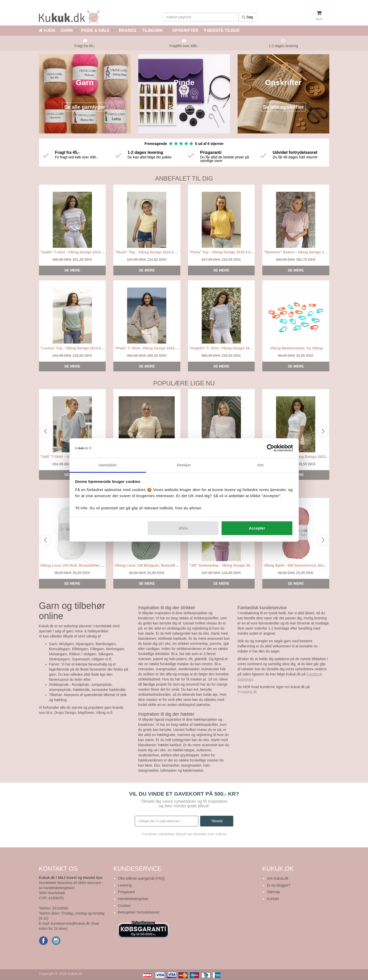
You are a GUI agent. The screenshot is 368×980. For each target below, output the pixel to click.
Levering (125, 885)
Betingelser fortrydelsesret (139, 912)
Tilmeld (217, 821)
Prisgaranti (126, 892)
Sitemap (273, 892)
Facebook (314, 674)
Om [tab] (260, 465)
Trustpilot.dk (247, 692)
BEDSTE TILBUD (222, 30)
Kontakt (273, 899)
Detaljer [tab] (184, 465)
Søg (247, 17)
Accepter (257, 528)
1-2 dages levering (283, 46)
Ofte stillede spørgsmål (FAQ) (141, 878)
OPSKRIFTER (185, 30)
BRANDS (127, 30)
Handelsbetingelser (133, 899)
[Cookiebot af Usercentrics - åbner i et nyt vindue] (271, 448)
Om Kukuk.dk (278, 878)
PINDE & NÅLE (95, 30)
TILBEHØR (152, 30)
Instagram (246, 679)
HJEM (47, 30)
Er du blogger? (279, 885)
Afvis (183, 528)
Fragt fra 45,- (85, 46)
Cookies (124, 906)
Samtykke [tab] (108, 465)
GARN (67, 30)
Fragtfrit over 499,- (184, 46)
